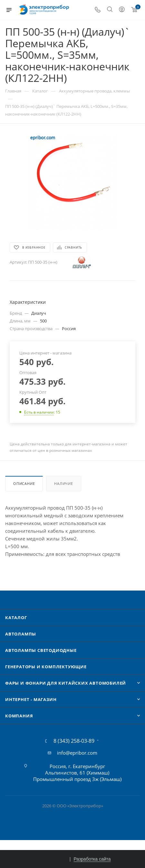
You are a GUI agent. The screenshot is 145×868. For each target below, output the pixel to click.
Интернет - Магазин (31, 699)
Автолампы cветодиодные (41, 650)
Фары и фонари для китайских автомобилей (66, 683)
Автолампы (21, 634)
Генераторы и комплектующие (46, 667)
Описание (24, 483)
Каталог (16, 618)
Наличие (64, 483)
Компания (19, 716)
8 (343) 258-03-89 (74, 741)
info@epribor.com (77, 753)
